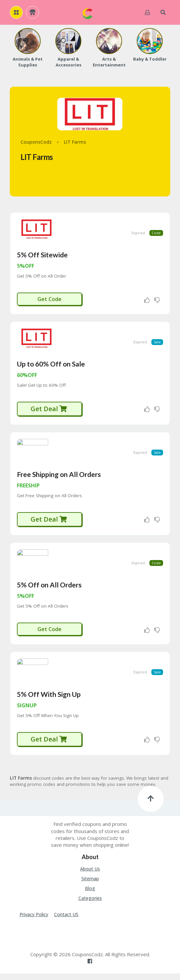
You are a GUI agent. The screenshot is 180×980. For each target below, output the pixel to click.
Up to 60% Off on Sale (51, 366)
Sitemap (90, 885)
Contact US (66, 921)
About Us (90, 875)
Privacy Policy (34, 921)
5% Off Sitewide (42, 256)
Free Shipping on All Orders (59, 478)
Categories (90, 904)
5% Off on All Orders (49, 590)
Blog (90, 894)
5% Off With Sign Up (49, 700)
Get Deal (49, 411)
